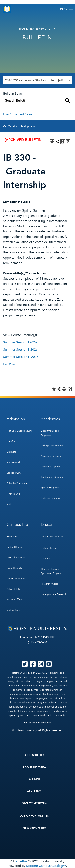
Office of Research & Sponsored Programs (52, 571)
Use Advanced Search (19, 114)
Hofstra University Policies (37, 723)
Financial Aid (13, 494)
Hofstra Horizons (49, 548)
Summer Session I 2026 (20, 342)
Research (49, 525)
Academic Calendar (51, 456)
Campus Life (17, 525)
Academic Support (50, 467)
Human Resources (16, 578)
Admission (16, 419)
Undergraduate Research (54, 594)
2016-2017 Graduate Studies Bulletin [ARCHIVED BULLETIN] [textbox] (38, 80)
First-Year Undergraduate (20, 431)
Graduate (11, 452)
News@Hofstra (34, 828)
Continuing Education (52, 477)
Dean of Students (16, 557)
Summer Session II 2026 (20, 350)
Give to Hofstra (34, 804)
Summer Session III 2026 (21, 357)
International (13, 462)
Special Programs (50, 488)
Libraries (45, 559)
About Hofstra (34, 767)
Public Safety (13, 589)
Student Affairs (14, 599)
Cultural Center (14, 547)
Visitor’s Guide (14, 610)
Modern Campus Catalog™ (46, 866)
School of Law (14, 473)
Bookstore (12, 537)
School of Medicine (17, 483)
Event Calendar (14, 568)
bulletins (21, 861)
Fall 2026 (10, 364)
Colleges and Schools (52, 446)
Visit (9, 504)
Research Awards (49, 584)
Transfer (11, 441)
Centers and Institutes (52, 537)
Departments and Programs (50, 433)
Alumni (34, 779)
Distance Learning (50, 498)
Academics (50, 419)
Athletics (34, 791)
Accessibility (34, 755)
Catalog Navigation (21, 126)
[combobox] (37, 80)
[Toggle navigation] (66, 9)
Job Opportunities (34, 816)
